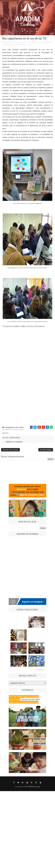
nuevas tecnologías (20, 45)
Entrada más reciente (10, 450)
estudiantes (47, 42)
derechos (24, 42)
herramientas (7, 45)
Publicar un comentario (14, 442)
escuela (39, 42)
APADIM (17, 42)
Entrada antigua (46, 450)
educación (32, 42)
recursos (30, 45)
